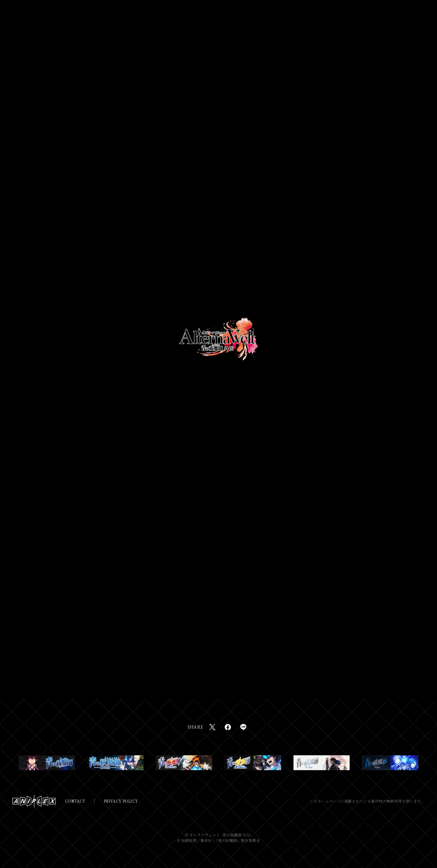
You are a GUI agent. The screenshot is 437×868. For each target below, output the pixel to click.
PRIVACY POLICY (121, 801)
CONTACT (75, 801)
